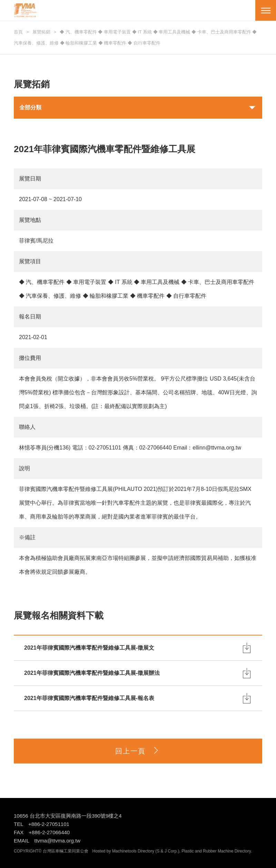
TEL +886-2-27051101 (42, 824)
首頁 (18, 32)
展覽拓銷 (41, 32)
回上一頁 (138, 751)
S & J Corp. (167, 851)
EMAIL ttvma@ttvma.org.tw (47, 841)
